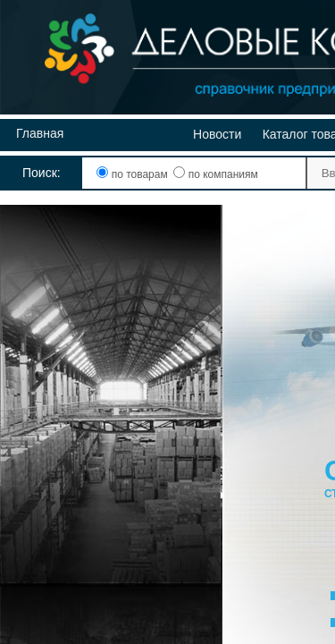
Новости (217, 134)
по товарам (134, 174)
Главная (40, 133)
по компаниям (215, 174)
